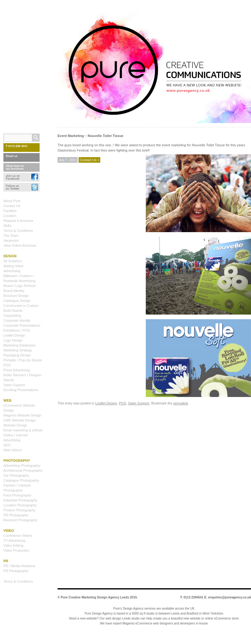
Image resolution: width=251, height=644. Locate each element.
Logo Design (13, 340)
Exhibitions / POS (17, 330)
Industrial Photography (20, 500)
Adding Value (13, 266)
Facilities (10, 211)
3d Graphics (13, 261)
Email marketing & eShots (23, 430)
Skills (7, 226)
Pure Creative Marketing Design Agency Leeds (95, 597)
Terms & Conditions (18, 231)
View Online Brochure (20, 245)
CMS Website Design (19, 420)
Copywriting (12, 315)
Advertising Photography (22, 465)
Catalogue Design (17, 301)
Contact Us (12, 206)
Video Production (16, 550)
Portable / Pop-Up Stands (23, 360)
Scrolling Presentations (21, 390)
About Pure (12, 201)
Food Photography (17, 495)
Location (10, 216)
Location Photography (20, 505)
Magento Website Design (22, 415)
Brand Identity (14, 291)
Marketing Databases (19, 345)
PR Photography (16, 515)
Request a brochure (18, 221)
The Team (11, 236)
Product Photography (19, 510)
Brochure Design (16, 296)
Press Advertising (17, 370)
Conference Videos (18, 536)
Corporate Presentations (22, 325)
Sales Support (138, 403)
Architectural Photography (23, 470)
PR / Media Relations (19, 566)
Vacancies (11, 240)
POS (122, 403)
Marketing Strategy (18, 350)
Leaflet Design (106, 403)
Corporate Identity (17, 320)
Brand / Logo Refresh (20, 286)
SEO (7, 445)
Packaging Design (17, 355)
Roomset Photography (20, 520)
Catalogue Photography (21, 480)
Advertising (12, 271)
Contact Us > (89, 160)
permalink (181, 403)
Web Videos (13, 450)
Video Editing (13, 545)
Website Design (15, 425)
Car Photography (16, 475)
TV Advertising (14, 540)
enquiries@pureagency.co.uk (230, 597)
